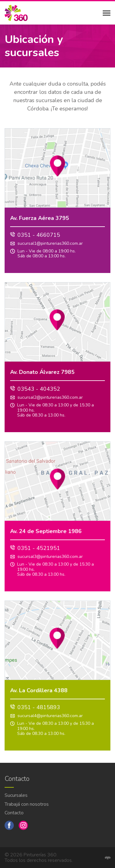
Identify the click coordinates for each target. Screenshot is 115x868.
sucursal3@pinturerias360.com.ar (50, 557)
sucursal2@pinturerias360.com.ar (50, 398)
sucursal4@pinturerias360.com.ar (50, 716)
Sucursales (16, 795)
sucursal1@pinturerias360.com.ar (50, 244)
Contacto (14, 813)
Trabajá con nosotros (27, 804)
